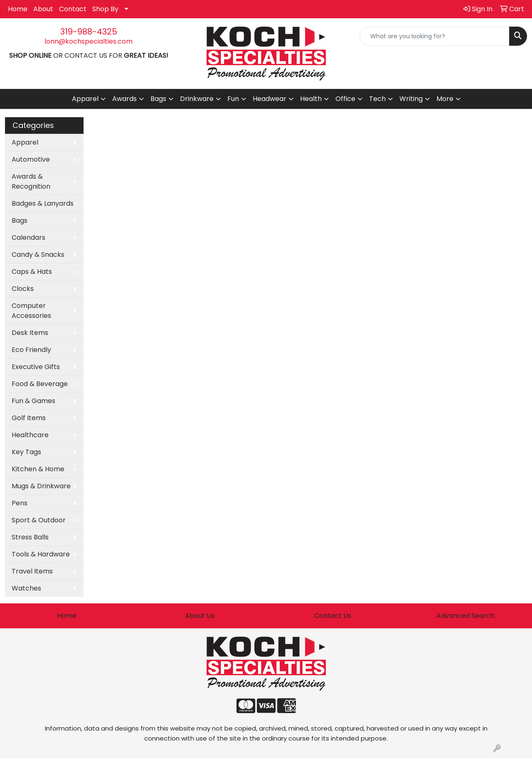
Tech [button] (377, 99)
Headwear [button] (270, 99)
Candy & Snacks (38, 255)
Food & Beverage (40, 384)
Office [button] (345, 99)
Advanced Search (465, 616)
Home (18, 9)
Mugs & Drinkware (41, 486)
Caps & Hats (32, 272)
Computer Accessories (31, 311)
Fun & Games (33, 401)
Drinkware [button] (197, 99)
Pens (20, 503)
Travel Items (32, 571)
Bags (20, 220)
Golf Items (29, 418)
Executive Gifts (36, 367)
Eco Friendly (31, 350)
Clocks (23, 289)
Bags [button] (158, 99)
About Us (200, 616)
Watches (26, 588)
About (43, 9)
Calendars (28, 237)
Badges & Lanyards (43, 203)
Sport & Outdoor (39, 520)
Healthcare (30, 435)
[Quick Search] (435, 36)
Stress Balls (30, 537)
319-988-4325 (89, 32)
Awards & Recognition (31, 181)
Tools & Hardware (41, 554)
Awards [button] (124, 99)
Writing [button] (411, 99)
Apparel (25, 142)
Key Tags (26, 452)
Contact (73, 9)
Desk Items (30, 333)
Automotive (31, 159)
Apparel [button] (85, 99)
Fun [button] (233, 99)
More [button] (445, 99)
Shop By (105, 9)
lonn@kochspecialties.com (89, 41)
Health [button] (311, 99)
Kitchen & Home (38, 469)
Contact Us (333, 616)
